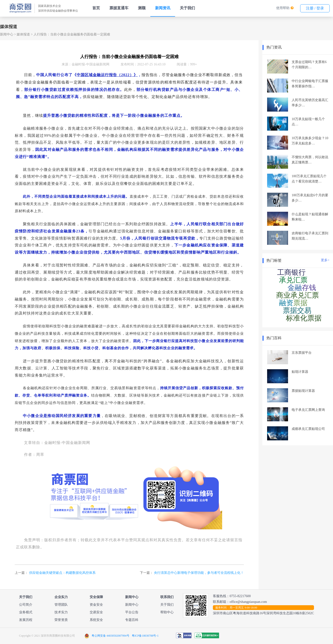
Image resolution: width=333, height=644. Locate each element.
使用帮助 (283, 8)
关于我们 (187, 8)
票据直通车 (119, 8)
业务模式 (26, 612)
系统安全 (96, 620)
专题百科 (132, 620)
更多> (325, 260)
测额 (142, 8)
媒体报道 (23, 34)
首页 (96, 8)
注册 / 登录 (315, 8)
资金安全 (96, 605)
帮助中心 (167, 612)
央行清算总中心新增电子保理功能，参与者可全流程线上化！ (199, 573)
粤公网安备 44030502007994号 (110, 636)
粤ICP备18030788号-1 (145, 636)
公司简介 (26, 605)
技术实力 (61, 612)
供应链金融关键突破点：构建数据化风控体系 (62, 573)
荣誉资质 (61, 620)
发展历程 (26, 620)
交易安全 (96, 612)
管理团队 (61, 605)
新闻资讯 (163, 8)
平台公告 (132, 612)
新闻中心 (7, 34)
